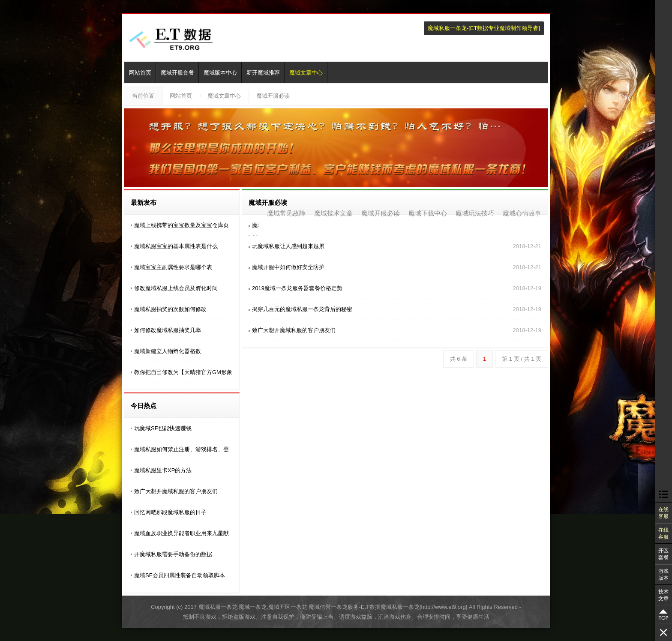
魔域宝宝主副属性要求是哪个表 (173, 267)
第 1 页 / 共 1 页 (522, 359)
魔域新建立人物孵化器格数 (168, 351)
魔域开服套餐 (177, 73)
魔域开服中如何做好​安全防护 (288, 267)
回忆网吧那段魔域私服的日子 (170, 512)
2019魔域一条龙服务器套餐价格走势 (297, 288)
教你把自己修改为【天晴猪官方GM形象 (183, 372)
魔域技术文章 (333, 213)
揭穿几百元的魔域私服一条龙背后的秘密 (302, 309)
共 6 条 (459, 359)
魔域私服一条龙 (447, 28)
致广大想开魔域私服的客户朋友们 (176, 491)
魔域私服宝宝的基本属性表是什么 (176, 246)
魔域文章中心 (306, 73)
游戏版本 (663, 575)
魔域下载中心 (428, 213)
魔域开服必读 (273, 96)
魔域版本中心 (220, 73)
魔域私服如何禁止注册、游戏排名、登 (181, 449)
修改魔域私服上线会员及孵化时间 (176, 288)
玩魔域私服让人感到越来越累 (288, 246)
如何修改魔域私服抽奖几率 (168, 330)
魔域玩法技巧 (475, 213)
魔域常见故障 (286, 213)
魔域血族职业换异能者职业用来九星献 (181, 533)
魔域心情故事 (522, 213)
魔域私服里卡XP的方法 (163, 470)
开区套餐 (663, 554)
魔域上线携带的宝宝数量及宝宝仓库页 (181, 225)
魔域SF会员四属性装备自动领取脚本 (180, 575)
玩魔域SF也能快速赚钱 (163, 428)
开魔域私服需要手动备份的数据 (173, 554)
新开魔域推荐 (263, 73)
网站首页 (140, 73)
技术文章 (663, 595)
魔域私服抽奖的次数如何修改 (170, 309)
